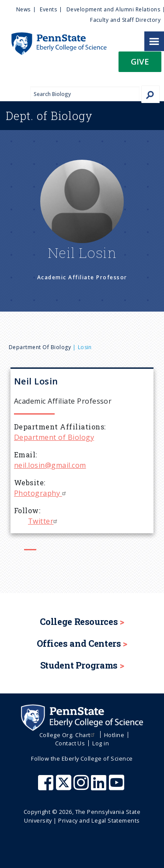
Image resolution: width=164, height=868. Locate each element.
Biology (49, 116)
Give (140, 61)
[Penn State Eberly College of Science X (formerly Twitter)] (65, 787)
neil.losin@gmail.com (50, 465)
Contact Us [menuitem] (70, 743)
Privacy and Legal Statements (99, 820)
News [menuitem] (23, 9)
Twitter (44, 521)
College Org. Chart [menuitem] (68, 735)
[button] (140, 64)
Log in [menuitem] (101, 743)
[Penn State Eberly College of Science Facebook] (47, 787)
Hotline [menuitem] (114, 735)
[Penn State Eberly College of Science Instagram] (82, 787)
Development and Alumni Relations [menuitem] (113, 9)
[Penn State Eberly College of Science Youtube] (117, 787)
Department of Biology (40, 347)
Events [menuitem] (48, 9)
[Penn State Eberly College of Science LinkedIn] (100, 787)
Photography (41, 493)
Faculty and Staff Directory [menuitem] (125, 20)
